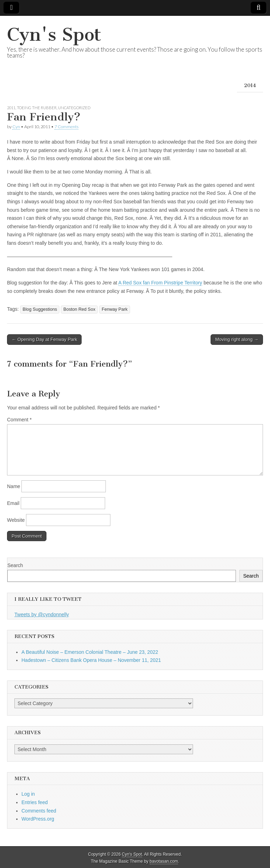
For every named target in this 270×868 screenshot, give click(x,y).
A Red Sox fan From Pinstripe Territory (160, 283)
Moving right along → (237, 339)
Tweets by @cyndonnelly (42, 614)
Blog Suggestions (40, 309)
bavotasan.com (164, 861)
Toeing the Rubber (37, 108)
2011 (11, 108)
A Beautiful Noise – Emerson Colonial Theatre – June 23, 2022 (90, 652)
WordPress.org (38, 819)
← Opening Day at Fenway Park (44, 339)
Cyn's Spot (54, 35)
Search (15, 565)
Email (13, 503)
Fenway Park (115, 309)
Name (14, 486)
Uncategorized (74, 108)
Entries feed (35, 802)
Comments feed (39, 811)
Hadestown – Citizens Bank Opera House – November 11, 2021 (91, 660)
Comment (19, 420)
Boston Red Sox (79, 309)
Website (16, 520)
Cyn (16, 127)
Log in (28, 794)
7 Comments (66, 127)
